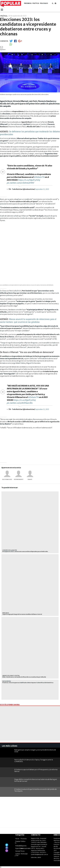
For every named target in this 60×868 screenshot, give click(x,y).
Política (36, 3)
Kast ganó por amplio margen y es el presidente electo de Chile (35, 751)
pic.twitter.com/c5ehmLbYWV (20, 183)
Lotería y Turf (17, 855)
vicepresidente (19, 479)
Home (17, 839)
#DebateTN (39, 177)
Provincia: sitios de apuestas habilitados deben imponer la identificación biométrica (28, 683)
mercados (6, 613)
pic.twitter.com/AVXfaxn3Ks (20, 403)
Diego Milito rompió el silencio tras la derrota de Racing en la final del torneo (36, 780)
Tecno (23, 851)
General (18, 851)
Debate (30, 479)
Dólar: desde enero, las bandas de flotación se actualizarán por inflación (24, 677)
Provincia (28, 3)
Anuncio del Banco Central (11, 676)
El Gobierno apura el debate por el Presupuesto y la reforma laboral (36, 770)
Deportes (24, 846)
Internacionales (26, 848)
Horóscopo (24, 854)
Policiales (44, 3)
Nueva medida (7, 681)
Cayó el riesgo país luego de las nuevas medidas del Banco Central (22, 614)
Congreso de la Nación (10, 550)
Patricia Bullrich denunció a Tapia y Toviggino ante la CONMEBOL (34, 761)
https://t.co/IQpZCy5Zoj (29, 180)
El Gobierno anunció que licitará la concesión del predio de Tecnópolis (35, 790)
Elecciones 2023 (7, 479)
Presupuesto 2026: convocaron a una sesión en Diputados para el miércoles (25, 552)
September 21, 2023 (42, 189)
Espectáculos (19, 848)
